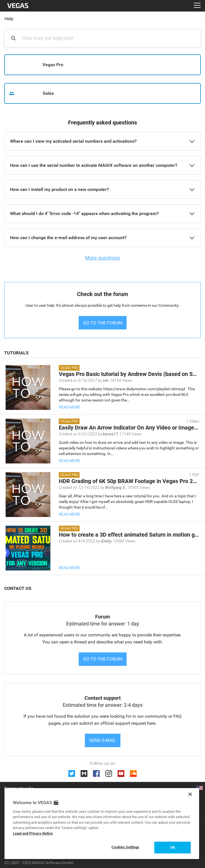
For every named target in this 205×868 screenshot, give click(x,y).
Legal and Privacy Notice (33, 833)
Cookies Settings (125, 847)
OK (173, 847)
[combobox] (106, 38)
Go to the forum (103, 659)
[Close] (190, 794)
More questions (102, 258)
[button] (102, 141)
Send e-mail (103, 740)
